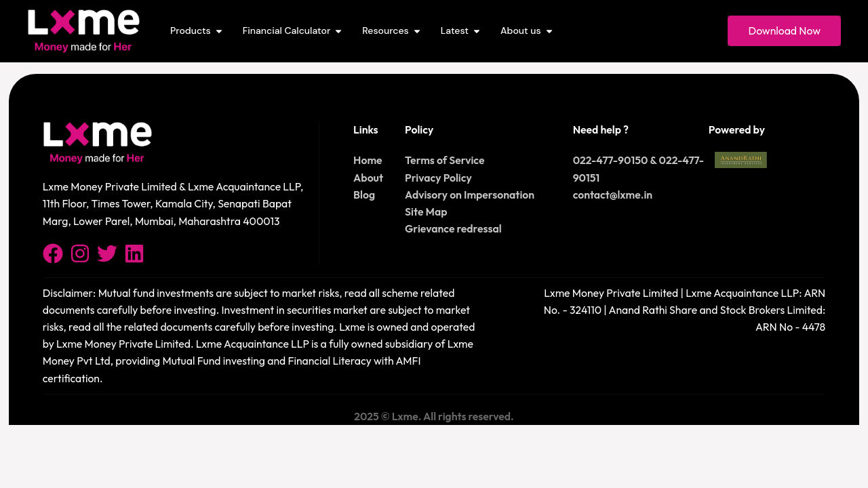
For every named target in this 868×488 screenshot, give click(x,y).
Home (368, 160)
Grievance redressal (453, 228)
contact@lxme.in (613, 195)
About (368, 178)
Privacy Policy (438, 178)
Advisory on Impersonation (470, 195)
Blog (364, 195)
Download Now (784, 30)
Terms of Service (445, 160)
